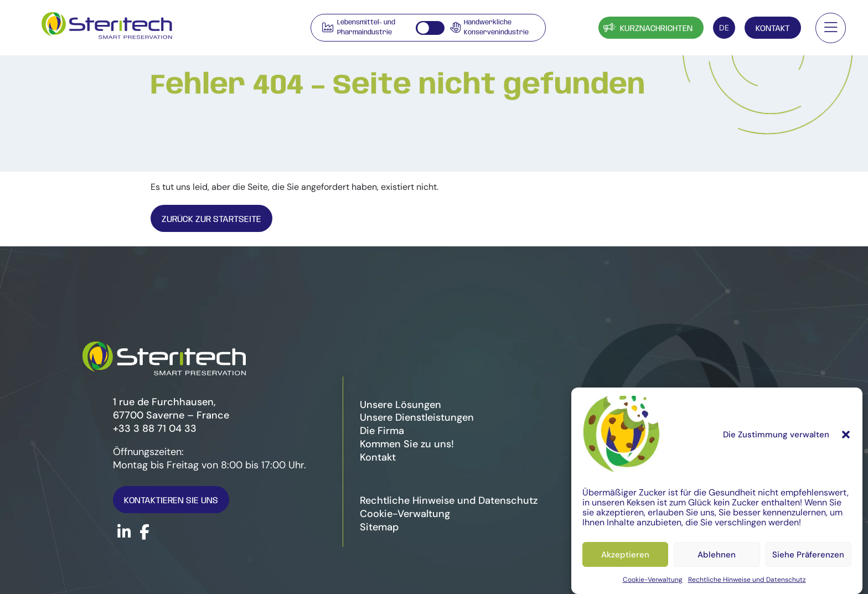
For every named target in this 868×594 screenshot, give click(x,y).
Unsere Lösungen (401, 405)
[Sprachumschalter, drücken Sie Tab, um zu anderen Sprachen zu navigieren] (724, 28)
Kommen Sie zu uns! (407, 444)
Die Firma (382, 431)
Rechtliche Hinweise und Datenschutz (747, 580)
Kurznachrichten (647, 27)
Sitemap (379, 527)
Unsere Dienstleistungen (417, 417)
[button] (846, 435)
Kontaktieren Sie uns (171, 501)
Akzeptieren (625, 555)
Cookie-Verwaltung (653, 580)
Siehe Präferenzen (808, 555)
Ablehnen (717, 555)
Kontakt (773, 29)
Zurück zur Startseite (211, 219)
